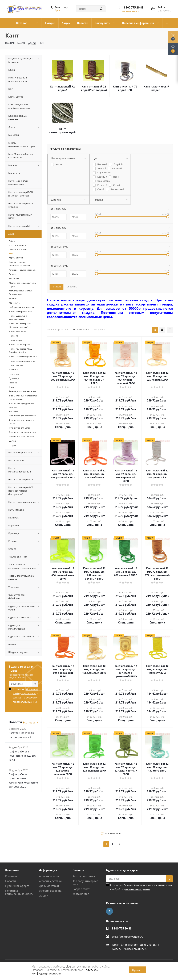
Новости (11, 881)
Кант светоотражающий (62, 130)
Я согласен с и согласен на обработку (25, 696)
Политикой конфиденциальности (142, 885)
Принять (138, 970)
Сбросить (72, 287)
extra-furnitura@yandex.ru (128, 937)
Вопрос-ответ (81, 889)
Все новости (30, 722)
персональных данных (25, 702)
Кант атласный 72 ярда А (62, 88)
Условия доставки (50, 881)
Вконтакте (110, 911)
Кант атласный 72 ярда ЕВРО (125, 88)
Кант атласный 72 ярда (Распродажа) (94, 88)
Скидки (43, 895)
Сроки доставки (49, 886)
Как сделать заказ (84, 876)
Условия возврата (50, 891)
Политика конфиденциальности (19, 892)
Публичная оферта (17, 886)
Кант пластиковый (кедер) (156, 88)
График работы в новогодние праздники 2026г (23, 756)
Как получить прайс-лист (86, 882)
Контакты (11, 876)
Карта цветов (81, 894)
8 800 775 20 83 (133, 7)
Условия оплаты (49, 876)
